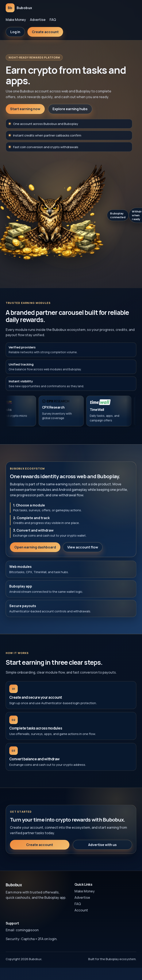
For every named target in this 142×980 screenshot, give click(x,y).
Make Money (16, 20)
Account (81, 910)
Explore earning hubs (70, 109)
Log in (15, 32)
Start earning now (25, 109)
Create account (45, 32)
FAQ (53, 20)
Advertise (38, 20)
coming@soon (27, 930)
